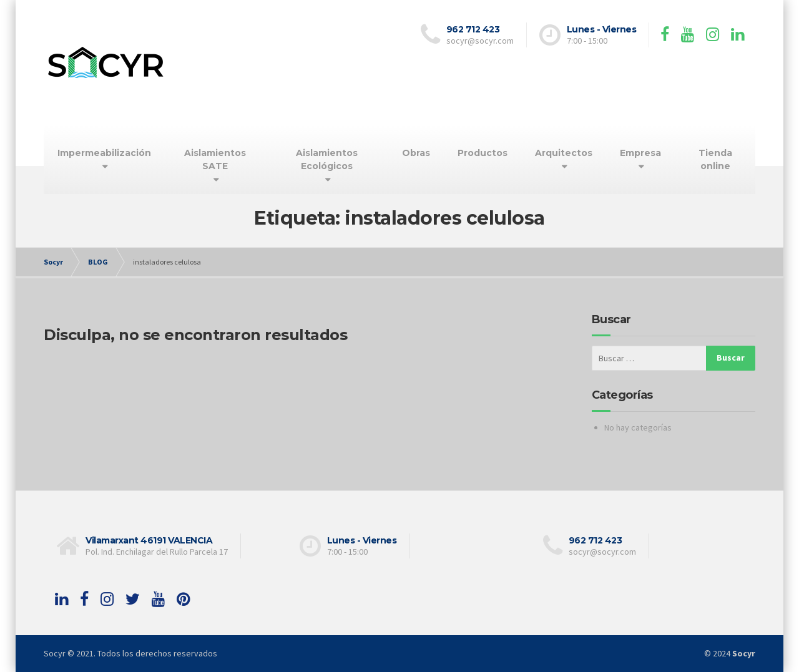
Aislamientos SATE (215, 159)
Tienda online (715, 159)
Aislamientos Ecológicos (327, 159)
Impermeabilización (104, 153)
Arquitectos (564, 153)
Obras (416, 153)
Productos (483, 153)
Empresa (640, 153)
